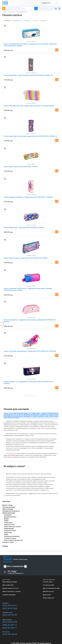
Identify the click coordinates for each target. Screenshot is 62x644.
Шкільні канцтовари (9, 513)
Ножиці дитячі (9, 523)
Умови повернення (48, 598)
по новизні (43, 21)
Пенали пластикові (10, 530)
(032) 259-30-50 (10, 622)
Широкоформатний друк (10, 582)
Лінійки (6, 521)
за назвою (27, 21)
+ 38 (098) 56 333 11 (46, 3)
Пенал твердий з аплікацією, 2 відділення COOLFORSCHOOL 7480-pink (28, 197)
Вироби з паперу (8, 505)
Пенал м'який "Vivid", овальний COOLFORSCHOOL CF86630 (24, 228)
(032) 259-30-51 (10, 606)
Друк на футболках (8, 585)
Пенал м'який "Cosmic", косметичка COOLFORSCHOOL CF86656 (26, 258)
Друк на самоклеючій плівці (51, 588)
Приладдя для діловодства (11, 511)
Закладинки (8, 515)
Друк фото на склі (48, 591)
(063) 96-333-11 (10, 628)
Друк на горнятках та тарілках (12, 591)
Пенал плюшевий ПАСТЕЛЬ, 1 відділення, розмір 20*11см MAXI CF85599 (29, 106)
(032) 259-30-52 (10, 615)
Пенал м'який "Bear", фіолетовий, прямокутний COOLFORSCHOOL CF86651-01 (31, 136)
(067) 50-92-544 (10, 608)
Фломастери (8, 532)
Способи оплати (48, 582)
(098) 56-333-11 (10, 625)
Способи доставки (48, 585)
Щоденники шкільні (10, 517)
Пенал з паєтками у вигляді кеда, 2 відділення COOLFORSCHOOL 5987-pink (30, 351)
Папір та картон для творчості (13, 540)
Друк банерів (47, 595)
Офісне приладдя (8, 509)
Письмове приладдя (9, 507)
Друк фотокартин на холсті (11, 588)
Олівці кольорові (9, 525)
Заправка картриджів (9, 595)
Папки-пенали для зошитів (12, 527)
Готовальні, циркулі (10, 538)
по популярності (17, 21)
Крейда (6, 519)
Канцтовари (6, 501)
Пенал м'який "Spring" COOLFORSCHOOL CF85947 (21, 167)
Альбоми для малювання (12, 536)
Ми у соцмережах (15, 566)
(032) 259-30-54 (10, 634)
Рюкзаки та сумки (8, 542)
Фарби (6, 534)
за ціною (35, 21)
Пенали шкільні (9, 529)
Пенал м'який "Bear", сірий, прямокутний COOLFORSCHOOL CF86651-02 (28, 75)
